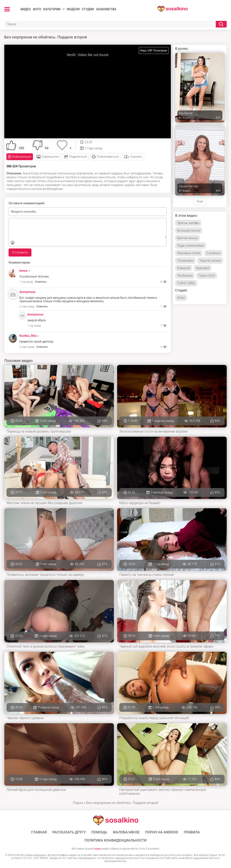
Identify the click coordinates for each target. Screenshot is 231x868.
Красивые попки (189, 253)
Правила (192, 832)
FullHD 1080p (186, 283)
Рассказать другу (69, 832)
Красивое (203, 268)
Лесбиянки (185, 276)
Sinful (181, 298)
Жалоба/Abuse (126, 832)
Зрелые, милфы (188, 223)
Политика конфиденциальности (115, 841)
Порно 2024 (207, 276)
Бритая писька (187, 238)
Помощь (99, 832)
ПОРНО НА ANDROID (162, 832)
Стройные (213, 253)
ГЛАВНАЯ (39, 832)
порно (98, 849)
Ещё (200, 201)
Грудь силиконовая (191, 246)
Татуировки (185, 261)
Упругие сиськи (210, 261)
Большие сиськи (189, 230)
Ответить (41, 282)
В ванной (184, 268)
